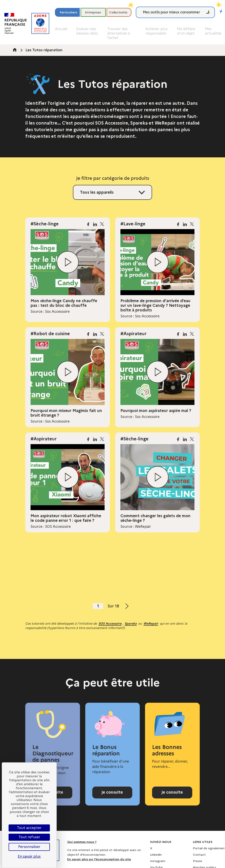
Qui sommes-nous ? (82, 846)
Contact (199, 859)
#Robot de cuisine (50, 334)
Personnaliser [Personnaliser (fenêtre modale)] (29, 847)
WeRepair (151, 623)
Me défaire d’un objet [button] (186, 31)
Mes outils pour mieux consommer (171, 12)
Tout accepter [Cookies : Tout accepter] (29, 828)
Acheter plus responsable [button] (157, 31)
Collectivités (118, 12)
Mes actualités (213, 31)
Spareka (131, 623)
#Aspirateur (133, 334)
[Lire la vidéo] (68, 262)
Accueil (61, 29)
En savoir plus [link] (29, 856)
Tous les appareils (97, 192)
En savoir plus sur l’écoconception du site (99, 864)
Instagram (158, 866)
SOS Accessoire (110, 623)
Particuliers (68, 12)
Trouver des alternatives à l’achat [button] (119, 33)
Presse (198, 866)
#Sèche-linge (45, 224)
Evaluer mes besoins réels (87, 31)
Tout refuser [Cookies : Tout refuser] (29, 837)
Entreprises (93, 12)
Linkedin (156, 859)
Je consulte (112, 795)
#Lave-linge (133, 224)
